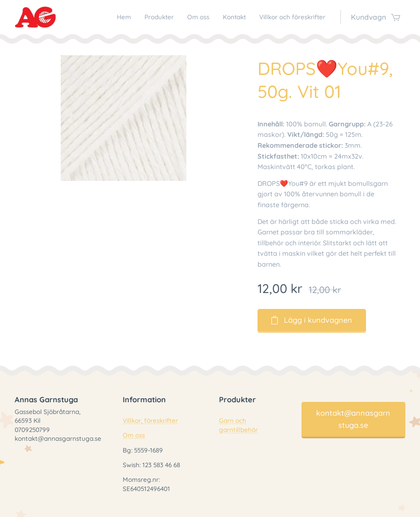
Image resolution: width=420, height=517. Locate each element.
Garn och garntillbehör (238, 425)
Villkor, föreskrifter (150, 421)
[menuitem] (162, 17)
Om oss (134, 436)
